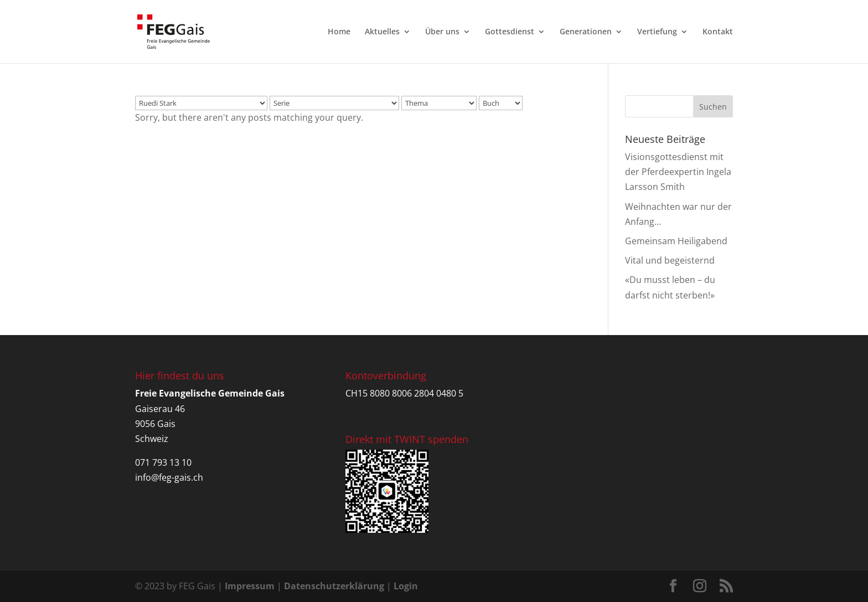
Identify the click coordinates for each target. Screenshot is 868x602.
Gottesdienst (510, 32)
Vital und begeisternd (670, 260)
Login (406, 586)
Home (339, 32)
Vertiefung (657, 32)
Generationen (586, 32)
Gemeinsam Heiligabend (676, 241)
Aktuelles (382, 32)
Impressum (250, 586)
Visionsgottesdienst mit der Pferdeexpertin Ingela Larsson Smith (678, 172)
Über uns (442, 32)
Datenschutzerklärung (334, 586)
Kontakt (718, 32)
